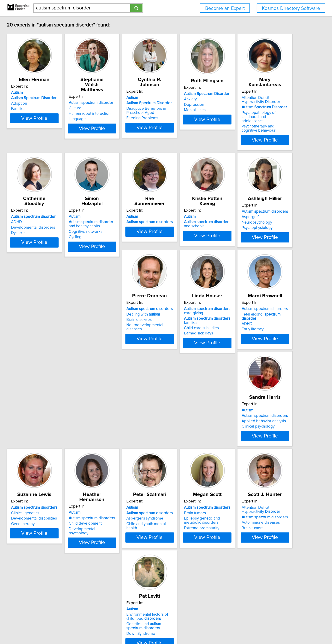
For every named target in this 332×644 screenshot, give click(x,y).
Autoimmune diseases (190, 576)
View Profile (61, 136)
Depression (250, 110)
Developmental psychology (263, 462)
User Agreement (181, 627)
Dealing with (187, 335)
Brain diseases (183, 340)
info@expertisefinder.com (122, 627)
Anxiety (246, 104)
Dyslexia (108, 230)
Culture (108, 103)
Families (39, 114)
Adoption (40, 109)
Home (148, 627)
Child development (256, 456)
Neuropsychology (116, 340)
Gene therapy (182, 462)
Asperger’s (111, 335)
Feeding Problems (186, 118)
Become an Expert (225, 8)
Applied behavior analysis (123, 456)
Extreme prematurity (119, 582)
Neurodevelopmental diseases (197, 346)
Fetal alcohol (59, 451)
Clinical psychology (118, 462)
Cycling (177, 234)
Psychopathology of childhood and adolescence (58, 231)
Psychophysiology (117, 346)
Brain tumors (112, 567)
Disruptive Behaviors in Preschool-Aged (190, 111)
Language (110, 114)
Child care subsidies (257, 349)
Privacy (160, 627)
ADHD (107, 219)
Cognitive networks (187, 229)
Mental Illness (251, 115)
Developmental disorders (123, 225)
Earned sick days (254, 354)
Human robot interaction (122, 109)
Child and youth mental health (58, 578)
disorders (55, 446)
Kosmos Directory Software (291, 8)
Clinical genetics (184, 451)
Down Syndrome (254, 586)
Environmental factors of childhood (260, 569)
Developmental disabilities (193, 456)
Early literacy (43, 462)
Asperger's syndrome (50, 572)
